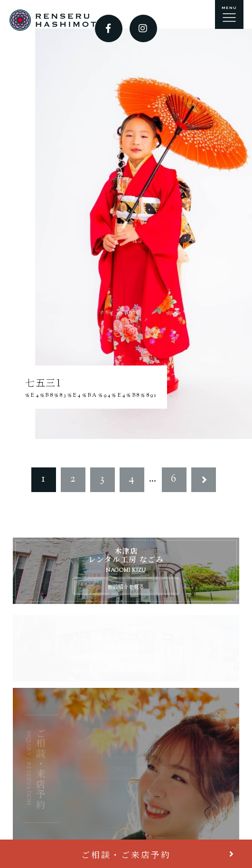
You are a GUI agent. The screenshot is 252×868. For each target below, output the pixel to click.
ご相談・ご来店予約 (126, 854)
